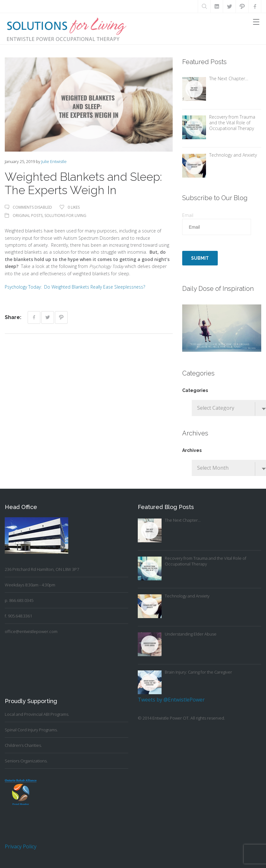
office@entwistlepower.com (31, 631)
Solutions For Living (65, 215)
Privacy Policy (21, 846)
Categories (195, 390)
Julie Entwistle (54, 161)
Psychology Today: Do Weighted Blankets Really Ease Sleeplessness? (75, 287)
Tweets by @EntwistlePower (171, 700)
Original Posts (28, 215)
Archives (192, 450)
